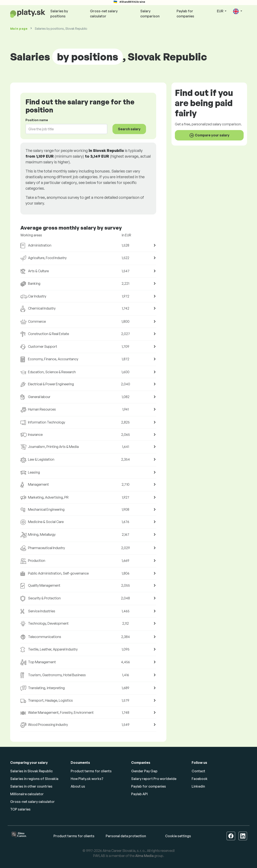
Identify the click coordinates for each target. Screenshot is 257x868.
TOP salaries (20, 809)
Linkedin (198, 786)
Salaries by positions (59, 14)
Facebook (200, 779)
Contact (198, 771)
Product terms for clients (91, 771)
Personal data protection (126, 836)
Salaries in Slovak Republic (31, 771)
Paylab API (139, 794)
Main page (19, 29)
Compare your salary (209, 135)
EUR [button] (220, 11)
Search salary (129, 129)
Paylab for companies (185, 14)
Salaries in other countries (31, 786)
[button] (237, 11)
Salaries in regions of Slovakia (34, 779)
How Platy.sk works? (87, 779)
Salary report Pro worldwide (154, 779)
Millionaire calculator (27, 794)
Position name (37, 120)
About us (78, 786)
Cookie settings (178, 836)
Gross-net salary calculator (104, 14)
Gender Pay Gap (144, 771)
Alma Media (144, 856)
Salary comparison (150, 14)
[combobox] (64, 129)
